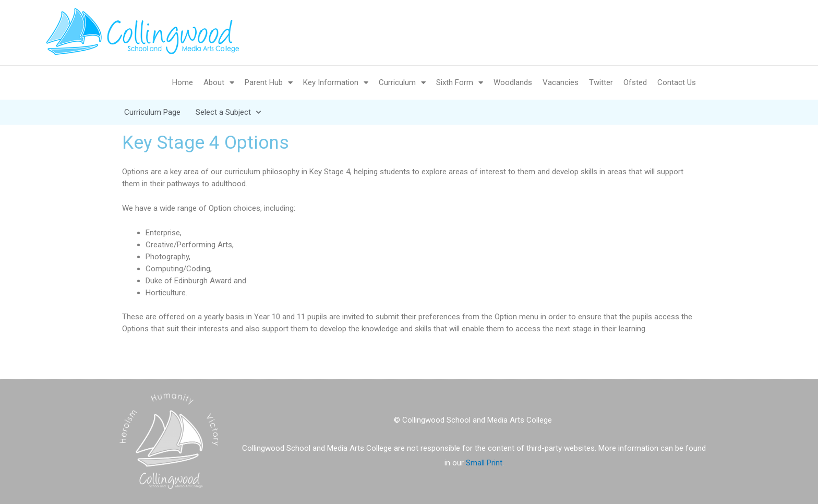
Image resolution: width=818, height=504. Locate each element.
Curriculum (402, 83)
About (219, 83)
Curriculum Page (152, 112)
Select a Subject (228, 112)
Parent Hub (269, 83)
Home (183, 82)
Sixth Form (460, 83)
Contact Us (677, 82)
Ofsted (635, 82)
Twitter (601, 82)
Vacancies (561, 82)
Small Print (484, 463)
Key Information (336, 83)
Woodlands (513, 82)
